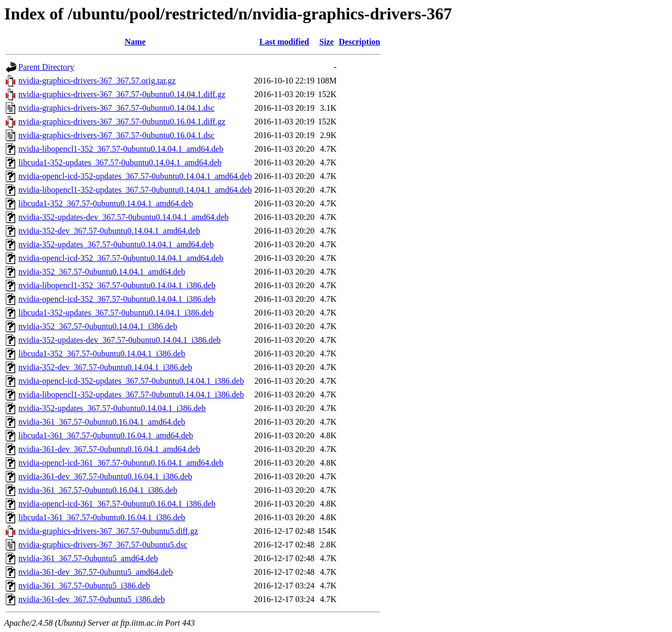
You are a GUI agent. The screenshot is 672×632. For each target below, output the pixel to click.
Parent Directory (46, 67)
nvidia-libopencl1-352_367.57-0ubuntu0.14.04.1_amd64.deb (121, 149)
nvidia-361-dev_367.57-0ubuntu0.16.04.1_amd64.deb (109, 449)
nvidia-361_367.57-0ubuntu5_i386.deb (84, 586)
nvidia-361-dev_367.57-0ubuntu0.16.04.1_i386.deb (105, 476)
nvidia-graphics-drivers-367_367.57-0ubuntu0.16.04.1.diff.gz (122, 122)
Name (135, 42)
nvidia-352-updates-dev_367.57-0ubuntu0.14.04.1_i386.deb (119, 340)
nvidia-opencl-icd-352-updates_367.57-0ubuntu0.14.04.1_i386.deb (131, 381)
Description (359, 42)
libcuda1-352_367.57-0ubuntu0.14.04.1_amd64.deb (106, 203)
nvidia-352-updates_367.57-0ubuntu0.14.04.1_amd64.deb (116, 244)
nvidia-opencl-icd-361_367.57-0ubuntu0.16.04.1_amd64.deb (121, 463)
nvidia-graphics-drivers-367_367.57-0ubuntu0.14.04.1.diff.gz (122, 94)
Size (327, 42)
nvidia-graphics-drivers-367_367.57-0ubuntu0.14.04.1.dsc (117, 108)
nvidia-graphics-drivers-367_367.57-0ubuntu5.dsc (103, 545)
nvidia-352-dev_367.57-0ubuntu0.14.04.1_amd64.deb (109, 231)
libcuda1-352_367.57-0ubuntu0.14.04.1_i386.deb (102, 354)
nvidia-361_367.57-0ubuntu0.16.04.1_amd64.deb (102, 422)
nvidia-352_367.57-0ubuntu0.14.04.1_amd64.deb (102, 272)
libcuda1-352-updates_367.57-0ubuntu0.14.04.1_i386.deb (116, 313)
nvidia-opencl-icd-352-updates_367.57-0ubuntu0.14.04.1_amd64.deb (135, 176)
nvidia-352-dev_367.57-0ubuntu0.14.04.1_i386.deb (105, 367)
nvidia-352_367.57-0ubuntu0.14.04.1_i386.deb (98, 326)
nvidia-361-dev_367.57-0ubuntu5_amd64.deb (96, 572)
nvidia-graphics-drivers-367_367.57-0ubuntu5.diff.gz (108, 531)
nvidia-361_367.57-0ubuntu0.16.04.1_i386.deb (98, 490)
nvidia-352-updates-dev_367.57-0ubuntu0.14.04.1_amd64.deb (123, 217)
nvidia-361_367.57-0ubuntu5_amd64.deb (88, 558)
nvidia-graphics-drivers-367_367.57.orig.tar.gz (97, 81)
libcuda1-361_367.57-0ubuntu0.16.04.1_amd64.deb (106, 435)
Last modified (284, 42)
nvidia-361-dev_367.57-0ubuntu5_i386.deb (92, 599)
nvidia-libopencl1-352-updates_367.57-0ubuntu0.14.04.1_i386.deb (131, 394)
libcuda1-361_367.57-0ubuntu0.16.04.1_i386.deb (102, 517)
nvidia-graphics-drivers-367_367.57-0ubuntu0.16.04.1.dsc (117, 135)
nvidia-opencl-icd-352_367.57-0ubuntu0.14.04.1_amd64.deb (121, 258)
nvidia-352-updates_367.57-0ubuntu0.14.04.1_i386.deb (112, 408)
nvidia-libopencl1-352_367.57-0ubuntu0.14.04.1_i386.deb (117, 285)
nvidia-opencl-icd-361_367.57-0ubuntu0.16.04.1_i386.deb (117, 504)
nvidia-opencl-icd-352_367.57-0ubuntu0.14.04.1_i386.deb (117, 299)
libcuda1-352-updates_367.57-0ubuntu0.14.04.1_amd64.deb (120, 162)
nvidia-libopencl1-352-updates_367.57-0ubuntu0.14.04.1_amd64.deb (135, 190)
